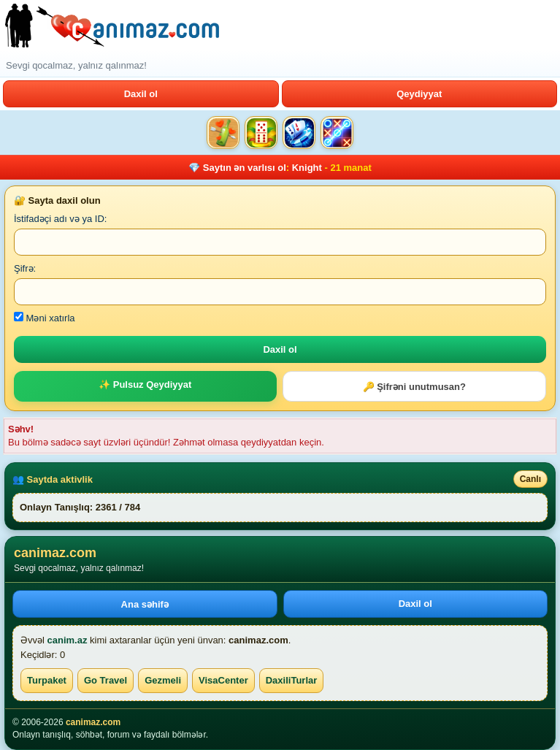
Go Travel (106, 680)
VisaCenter (223, 680)
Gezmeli (163, 680)
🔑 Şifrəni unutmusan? (414, 387)
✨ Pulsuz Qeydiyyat (145, 384)
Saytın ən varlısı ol (245, 168)
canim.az (68, 640)
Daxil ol (141, 94)
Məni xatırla (45, 318)
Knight (307, 168)
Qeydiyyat (419, 94)
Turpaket (47, 680)
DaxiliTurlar (292, 680)
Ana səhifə (145, 604)
